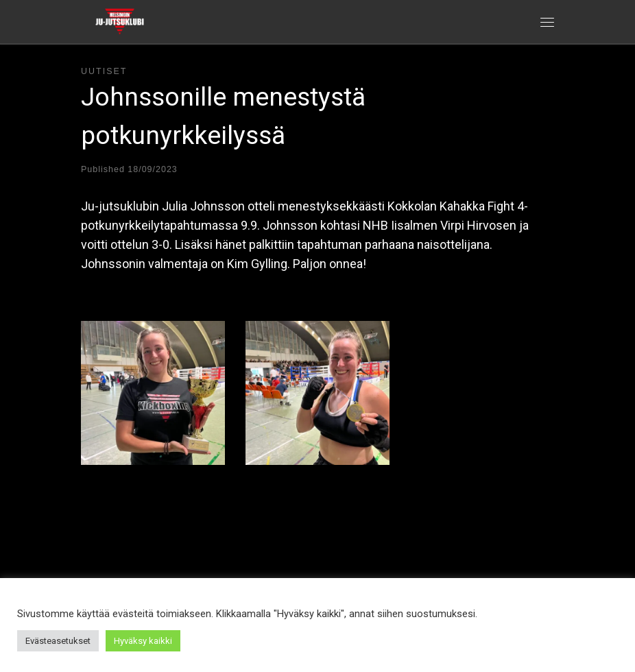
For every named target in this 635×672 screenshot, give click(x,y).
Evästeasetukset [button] (58, 641)
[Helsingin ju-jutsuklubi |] (120, 20)
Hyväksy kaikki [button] (143, 641)
